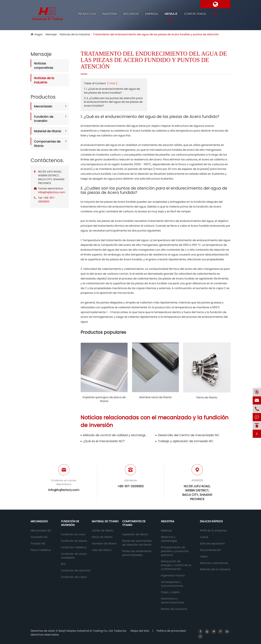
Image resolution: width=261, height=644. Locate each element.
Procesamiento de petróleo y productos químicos (175, 551)
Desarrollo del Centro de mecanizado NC (189, 435)
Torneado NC (39, 537)
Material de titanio (48, 131)
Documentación (210, 550)
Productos (87, 14)
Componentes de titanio (47, 144)
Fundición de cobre (74, 577)
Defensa (166, 531)
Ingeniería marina (173, 576)
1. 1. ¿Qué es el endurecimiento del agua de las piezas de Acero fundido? (112, 91)
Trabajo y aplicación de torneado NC (186, 441)
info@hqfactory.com (52, 192)
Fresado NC (38, 544)
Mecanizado (43, 106)
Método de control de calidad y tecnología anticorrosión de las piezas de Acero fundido (116, 435)
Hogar (39, 34)
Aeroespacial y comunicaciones (172, 584)
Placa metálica (41, 550)
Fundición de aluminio (76, 571)
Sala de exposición (212, 544)
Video (204, 557)
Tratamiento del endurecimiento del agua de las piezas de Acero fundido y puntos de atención (156, 34)
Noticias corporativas (44, 66)
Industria (110, 14)
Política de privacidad (171, 631)
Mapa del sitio (140, 631)
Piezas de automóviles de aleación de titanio (137, 543)
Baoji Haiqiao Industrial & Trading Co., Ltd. (86, 631)
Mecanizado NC (41, 531)
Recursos (131, 14)
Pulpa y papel (170, 592)
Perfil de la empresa (213, 531)
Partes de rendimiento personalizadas (137, 553)
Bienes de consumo (174, 609)
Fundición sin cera (73, 534)
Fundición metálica (74, 547)
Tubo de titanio (102, 550)
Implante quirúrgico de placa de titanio (104, 399)
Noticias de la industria (75, 34)
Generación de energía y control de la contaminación (176, 565)
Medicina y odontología (169, 539)
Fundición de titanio (74, 541)
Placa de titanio (102, 537)
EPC (64, 564)
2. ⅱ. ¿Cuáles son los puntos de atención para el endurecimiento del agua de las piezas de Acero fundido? (113, 102)
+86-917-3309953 (47, 200)
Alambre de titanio (104, 544)
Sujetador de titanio (135, 534)
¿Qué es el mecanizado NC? (104, 441)
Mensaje (171, 14)
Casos (204, 537)
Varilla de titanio (103, 531)
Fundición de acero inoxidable (74, 556)
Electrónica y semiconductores (172, 601)
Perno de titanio (207, 398)
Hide (112, 83)
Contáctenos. (195, 14)
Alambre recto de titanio (155, 397)
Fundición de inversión (44, 119)
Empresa (152, 14)
